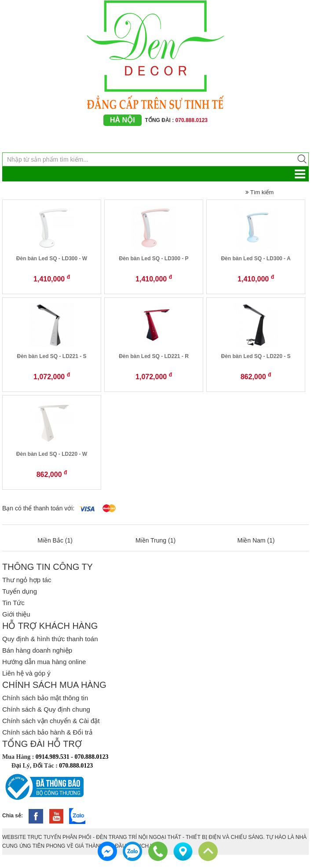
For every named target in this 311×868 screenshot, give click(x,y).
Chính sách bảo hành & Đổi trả (47, 732)
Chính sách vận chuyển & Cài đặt (51, 721)
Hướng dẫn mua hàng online (44, 662)
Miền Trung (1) (155, 540)
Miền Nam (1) (256, 540)
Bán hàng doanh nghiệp (37, 650)
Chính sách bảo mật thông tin (45, 698)
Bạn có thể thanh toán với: (38, 508)
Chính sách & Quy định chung (46, 709)
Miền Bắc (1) (55, 540)
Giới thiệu (16, 614)
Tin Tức (13, 603)
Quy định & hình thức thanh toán (50, 639)
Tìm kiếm (260, 192)
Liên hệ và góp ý (26, 673)
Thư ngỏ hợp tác (27, 580)
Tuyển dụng (20, 591)
